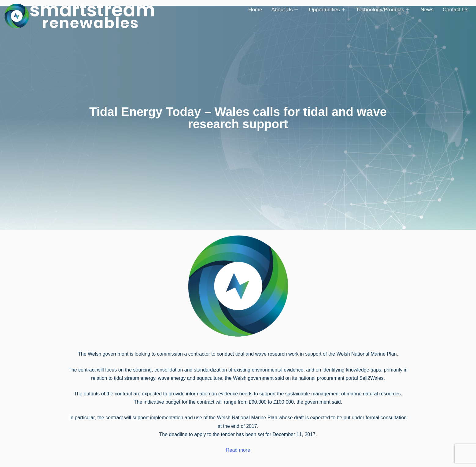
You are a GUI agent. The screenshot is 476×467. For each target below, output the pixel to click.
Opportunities (327, 10)
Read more (238, 450)
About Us (284, 10)
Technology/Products (383, 10)
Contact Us (456, 10)
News (427, 10)
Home (255, 10)
